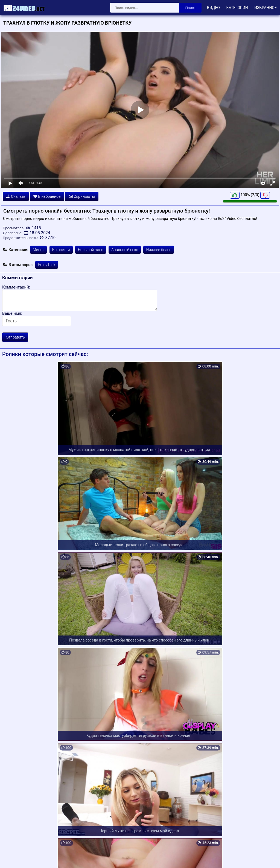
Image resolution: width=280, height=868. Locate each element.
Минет (39, 250)
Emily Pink (47, 265)
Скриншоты (82, 196)
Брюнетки (61, 250)
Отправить (15, 337)
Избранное (266, 8)
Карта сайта (12, 857)
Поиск (190, 8)
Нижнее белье (159, 250)
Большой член (91, 250)
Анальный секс (125, 250)
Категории (237, 8)
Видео (213, 8)
